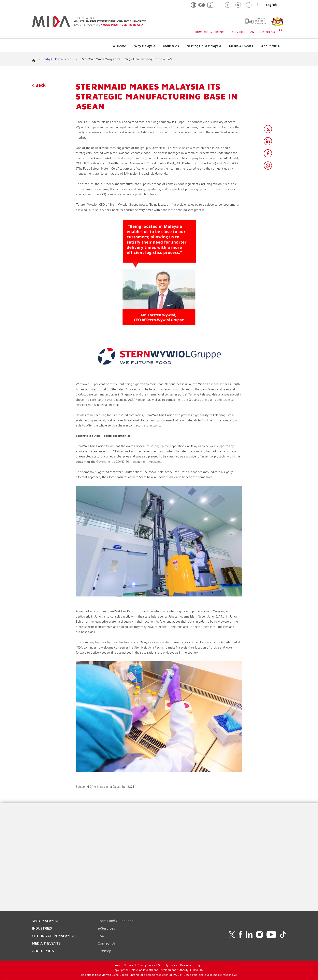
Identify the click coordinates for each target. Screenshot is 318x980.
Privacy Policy (146, 965)
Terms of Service (123, 965)
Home (122, 46)
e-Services (236, 32)
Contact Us (267, 32)
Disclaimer (187, 965)
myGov (201, 965)
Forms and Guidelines (209, 32)
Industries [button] (171, 46)
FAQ (251, 32)
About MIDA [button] (270, 46)
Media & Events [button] (241, 46)
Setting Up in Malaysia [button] (204, 46)
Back (39, 85)
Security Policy (168, 965)
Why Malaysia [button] (145, 46)
